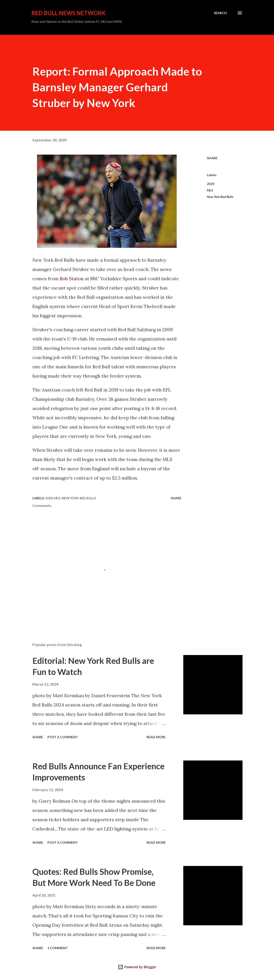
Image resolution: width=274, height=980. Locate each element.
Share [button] (212, 158)
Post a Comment (63, 737)
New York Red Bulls (220, 197)
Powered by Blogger (137, 967)
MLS (210, 190)
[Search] (220, 13)
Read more (156, 737)
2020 (211, 184)
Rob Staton (72, 278)
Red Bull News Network (68, 13)
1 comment (58, 948)
